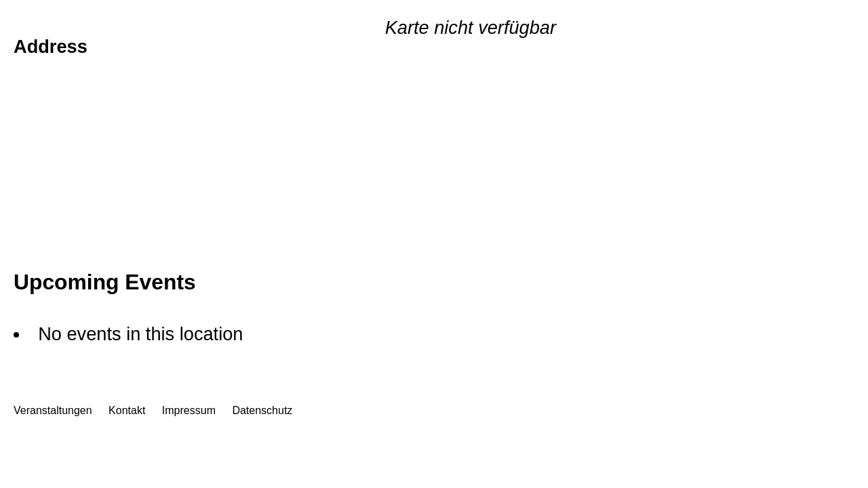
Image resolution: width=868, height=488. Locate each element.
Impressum (189, 410)
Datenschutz (262, 410)
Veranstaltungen (53, 410)
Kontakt (127, 410)
